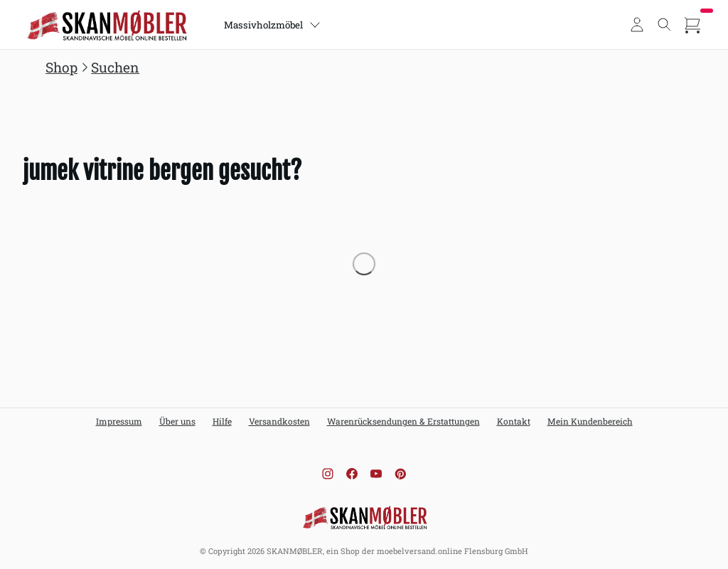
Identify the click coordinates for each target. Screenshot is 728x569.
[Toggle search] (665, 25)
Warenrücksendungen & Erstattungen (403, 421)
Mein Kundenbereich (590, 421)
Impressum (119, 421)
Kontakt (514, 421)
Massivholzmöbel (274, 25)
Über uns (177, 421)
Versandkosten (279, 421)
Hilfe (222, 421)
